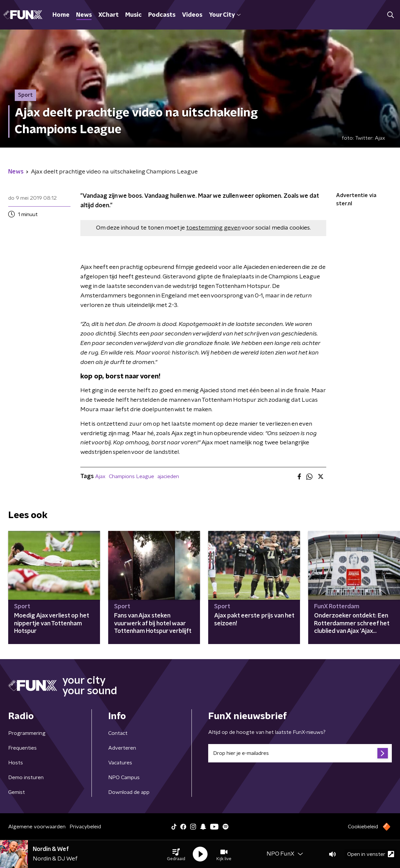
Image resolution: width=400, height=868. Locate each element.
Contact (118, 733)
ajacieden (168, 476)
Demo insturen (26, 777)
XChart (109, 15)
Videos (192, 15)
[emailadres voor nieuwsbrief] (300, 753)
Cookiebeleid (363, 827)
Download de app (129, 792)
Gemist (17, 792)
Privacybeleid (85, 827)
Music (133, 15)
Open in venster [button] (371, 854)
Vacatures (120, 763)
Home (61, 15)
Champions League (131, 476)
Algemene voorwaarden (37, 827)
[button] (176, 854)
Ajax (100, 476)
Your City (225, 15)
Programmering (27, 733)
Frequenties (22, 748)
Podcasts (162, 15)
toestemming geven (213, 228)
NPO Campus (124, 777)
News (84, 15)
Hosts (16, 763)
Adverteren (122, 748)
